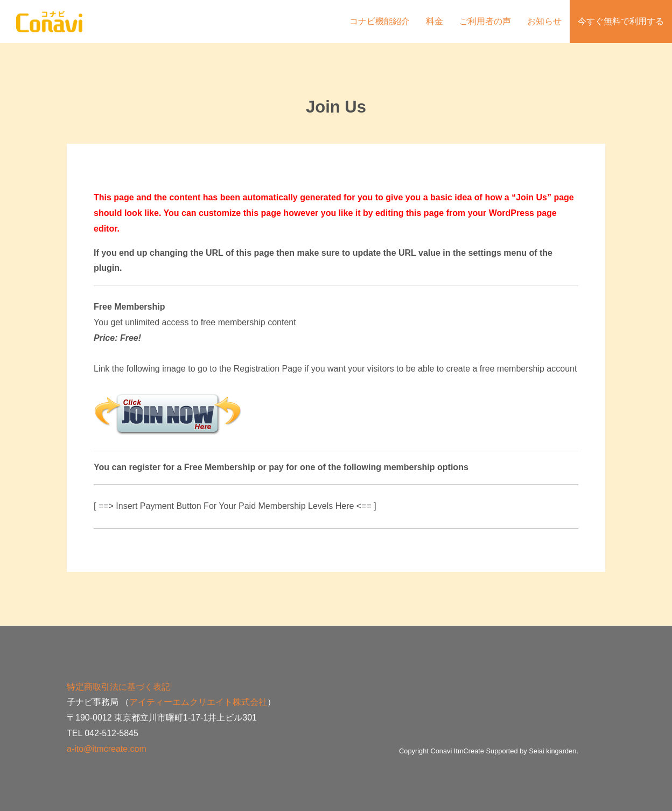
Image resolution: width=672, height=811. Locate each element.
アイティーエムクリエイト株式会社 (198, 702)
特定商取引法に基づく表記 (118, 687)
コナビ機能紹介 (380, 21)
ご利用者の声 (485, 21)
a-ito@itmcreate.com (107, 749)
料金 (435, 21)
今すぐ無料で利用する (621, 21)
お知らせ (544, 21)
